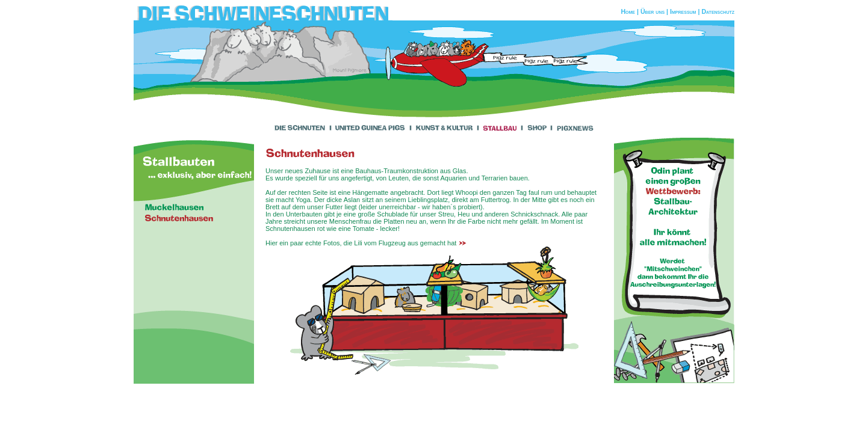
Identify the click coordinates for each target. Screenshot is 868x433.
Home (628, 11)
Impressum (683, 11)
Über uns (653, 11)
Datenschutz (718, 11)
